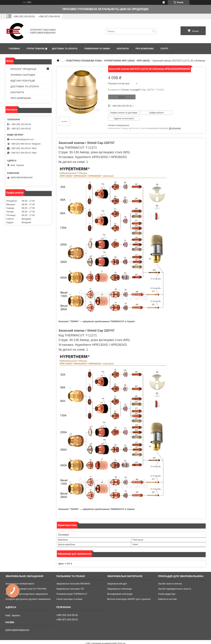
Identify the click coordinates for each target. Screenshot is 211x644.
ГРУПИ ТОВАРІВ (36, 49)
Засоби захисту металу (170, 578)
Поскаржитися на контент (103, 641)
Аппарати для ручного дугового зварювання (28, 593)
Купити (122, 97)
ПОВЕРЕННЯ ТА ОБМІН (97, 49)
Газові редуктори (167, 588)
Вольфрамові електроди (120, 588)
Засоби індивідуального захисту (174, 583)
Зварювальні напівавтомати (20, 578)
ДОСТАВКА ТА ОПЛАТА (65, 49)
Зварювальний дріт (117, 578)
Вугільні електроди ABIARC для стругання (129, 593)
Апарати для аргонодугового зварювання (27, 588)
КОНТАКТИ (123, 49)
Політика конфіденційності (130, 641)
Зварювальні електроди (119, 583)
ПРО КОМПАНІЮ (145, 49)
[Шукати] (154, 31)
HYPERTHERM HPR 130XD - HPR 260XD (127, 61)
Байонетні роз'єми (167, 593)
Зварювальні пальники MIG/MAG (73, 578)
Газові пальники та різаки (69, 593)
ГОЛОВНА (14, 49)
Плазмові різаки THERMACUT (72, 588)
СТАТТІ (164, 49)
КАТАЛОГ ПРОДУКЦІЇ (23, 69)
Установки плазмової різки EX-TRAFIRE (26, 583)
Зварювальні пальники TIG (70, 583)
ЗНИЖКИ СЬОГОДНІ (23, 75)
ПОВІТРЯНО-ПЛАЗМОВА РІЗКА (84, 61)
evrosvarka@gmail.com (22, 139)
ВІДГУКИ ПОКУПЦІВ (23, 81)
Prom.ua (121, 638)
